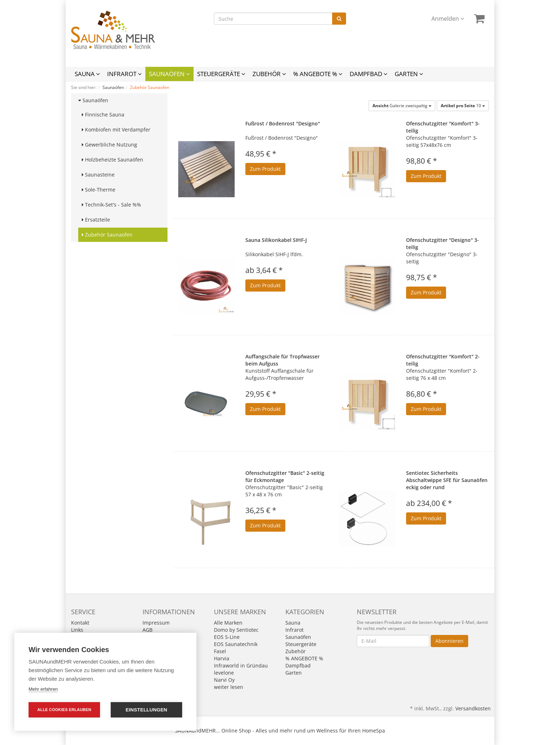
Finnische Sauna (103, 115)
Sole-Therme (99, 190)
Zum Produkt (265, 169)
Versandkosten (473, 708)
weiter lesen (229, 687)
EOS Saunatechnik (236, 644)
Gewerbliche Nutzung (109, 145)
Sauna (87, 74)
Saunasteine (98, 175)
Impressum (156, 623)
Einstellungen (147, 710)
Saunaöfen (169, 74)
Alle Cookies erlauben (64, 710)
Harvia (222, 658)
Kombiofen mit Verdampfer (116, 130)
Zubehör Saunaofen (107, 235)
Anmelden (448, 19)
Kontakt (80, 623)
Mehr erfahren (43, 689)
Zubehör (269, 74)
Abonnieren (449, 641)
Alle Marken (228, 623)
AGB (147, 630)
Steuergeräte (221, 74)
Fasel (220, 651)
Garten (409, 74)
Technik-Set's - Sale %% (111, 205)
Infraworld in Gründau (241, 665)
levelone (224, 673)
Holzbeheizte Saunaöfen (112, 160)
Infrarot (124, 74)
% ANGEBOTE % (318, 74)
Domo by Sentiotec (236, 630)
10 (463, 106)
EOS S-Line (227, 637)
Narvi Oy (224, 680)
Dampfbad (369, 74)
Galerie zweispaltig (402, 106)
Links (77, 630)
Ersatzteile (96, 220)
